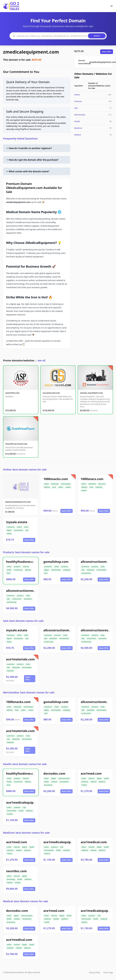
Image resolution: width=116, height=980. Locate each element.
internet (26, 567)
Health (77, 121)
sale (27, 530)
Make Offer (107, 52)
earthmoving (12, 602)
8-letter (18, 883)
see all (41, 360)
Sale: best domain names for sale (23, 621)
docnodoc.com (54, 773)
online (46, 484)
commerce (11, 527)
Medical (78, 135)
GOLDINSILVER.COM (51, 393)
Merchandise (80, 115)
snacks (68, 487)
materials (10, 671)
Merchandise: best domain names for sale (29, 692)
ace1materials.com (20, 659)
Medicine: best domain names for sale (26, 833)
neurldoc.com (16, 871)
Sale (76, 108)
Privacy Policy (95, 972)
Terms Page (108, 972)
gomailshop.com (56, 562)
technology (11, 879)
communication (64, 778)
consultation (64, 782)
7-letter (84, 785)
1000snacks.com (56, 479)
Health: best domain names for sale (25, 764)
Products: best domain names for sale (26, 552)
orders (61, 487)
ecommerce (18, 570)
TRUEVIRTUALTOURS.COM (16, 444)
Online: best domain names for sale (25, 470)
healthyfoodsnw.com (22, 562)
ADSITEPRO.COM (12, 393)
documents (48, 785)
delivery (47, 487)
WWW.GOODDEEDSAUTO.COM (18, 502)
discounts (102, 484)
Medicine (78, 128)
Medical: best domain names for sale (26, 901)
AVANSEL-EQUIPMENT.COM (91, 393)
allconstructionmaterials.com (66, 630)
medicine (85, 782)
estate (9, 534)
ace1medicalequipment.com (27, 802)
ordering (99, 487)
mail (46, 573)
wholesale (55, 484)
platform (102, 782)
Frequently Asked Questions (20, 139)
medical (54, 782)
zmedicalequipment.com (31, 52)
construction (86, 573)
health (9, 570)
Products (78, 101)
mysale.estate (17, 522)
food (54, 487)
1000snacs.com (92, 479)
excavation (28, 599)
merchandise (66, 484)
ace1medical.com (94, 842)
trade (26, 527)
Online (77, 95)
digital (9, 530)
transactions (18, 530)
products (17, 567)
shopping (67, 570)
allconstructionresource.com (28, 591)
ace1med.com (91, 773)
